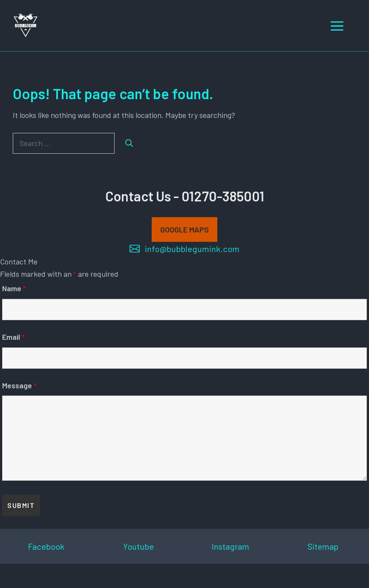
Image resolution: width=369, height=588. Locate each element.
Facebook (46, 546)
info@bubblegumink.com (192, 249)
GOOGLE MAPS (184, 229)
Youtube (138, 546)
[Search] (129, 143)
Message (19, 385)
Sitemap (323, 546)
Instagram (231, 546)
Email (13, 337)
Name (14, 288)
